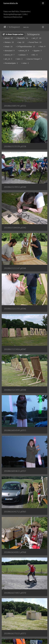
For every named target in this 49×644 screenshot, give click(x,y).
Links (25, 14)
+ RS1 (34, 55)
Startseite (5, 27)
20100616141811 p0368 (15, 552)
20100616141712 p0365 (15, 512)
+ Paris (42, 46)
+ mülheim (23, 55)
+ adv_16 (8, 59)
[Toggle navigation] (43, 3)
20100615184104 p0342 (15, 228)
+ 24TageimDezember (25, 46)
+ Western (9, 42)
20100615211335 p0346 (15, 309)
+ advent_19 (9, 55)
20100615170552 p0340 (15, 187)
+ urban (25, 63)
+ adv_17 (36, 38)
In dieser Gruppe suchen (13, 34)
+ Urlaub (8, 46)
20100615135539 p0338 (15, 146)
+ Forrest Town (35, 42)
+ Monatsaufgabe (11, 63)
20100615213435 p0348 (15, 390)
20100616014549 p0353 (15, 430)
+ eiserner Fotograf (34, 59)
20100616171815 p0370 (15, 593)
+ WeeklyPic (22, 38)
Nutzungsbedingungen (12, 14)
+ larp (21, 42)
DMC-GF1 (26, 27)
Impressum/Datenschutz (13, 17)
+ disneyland (9, 51)
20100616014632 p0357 (15, 471)
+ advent (8, 38)
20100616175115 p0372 (15, 633)
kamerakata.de (11, 3)
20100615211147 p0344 (15, 268)
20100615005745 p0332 (15, 106)
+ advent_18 (23, 51)
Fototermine (25, 11)
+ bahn (19, 59)
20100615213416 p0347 (15, 349)
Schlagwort (14, 27)
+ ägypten (37, 51)
